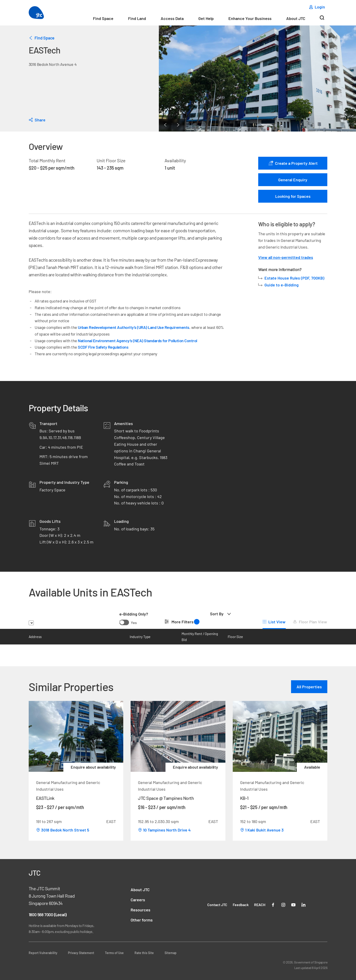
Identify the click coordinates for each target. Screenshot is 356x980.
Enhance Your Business (250, 18)
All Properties (309, 687)
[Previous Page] (165, 125)
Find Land (137, 18)
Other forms (142, 920)
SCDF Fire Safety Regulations (103, 347)
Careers (138, 900)
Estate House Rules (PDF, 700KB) (295, 278)
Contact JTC (217, 905)
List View (277, 622)
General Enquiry (293, 180)
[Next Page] (178, 125)
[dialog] (37, 120)
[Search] (322, 20)
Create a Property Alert (293, 163)
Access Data (172, 18)
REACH (260, 905)
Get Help (206, 18)
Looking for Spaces (293, 196)
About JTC (296, 18)
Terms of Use (114, 953)
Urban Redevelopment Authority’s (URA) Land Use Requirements (134, 327)
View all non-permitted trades (286, 257)
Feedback (241, 905)
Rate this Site (144, 953)
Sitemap (171, 953)
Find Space (103, 18)
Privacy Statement (81, 953)
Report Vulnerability (43, 953)
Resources (140, 910)
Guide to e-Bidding (282, 285)
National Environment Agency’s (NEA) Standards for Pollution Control (137, 341)
